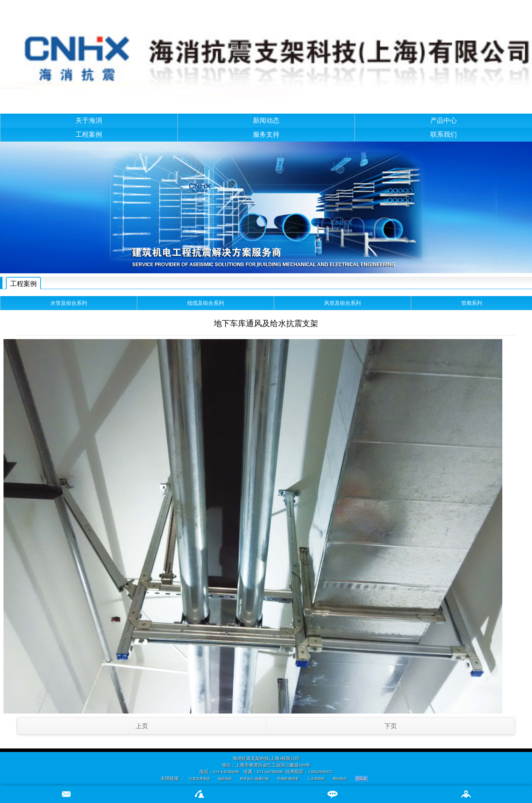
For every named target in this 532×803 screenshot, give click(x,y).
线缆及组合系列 (206, 303)
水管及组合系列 (69, 303)
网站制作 (340, 779)
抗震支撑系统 (199, 779)
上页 (142, 726)
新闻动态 (266, 120)
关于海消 (89, 120)
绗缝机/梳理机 (288, 779)
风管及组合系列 (342, 303)
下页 (391, 726)
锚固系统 (225, 779)
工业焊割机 (316, 779)
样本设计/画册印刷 (254, 779)
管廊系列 (472, 303)
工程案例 (89, 134)
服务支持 (266, 134)
